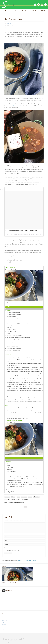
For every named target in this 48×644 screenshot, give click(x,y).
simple (13, 499)
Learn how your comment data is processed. (27, 560)
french (30, 497)
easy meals (24, 497)
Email (7, 541)
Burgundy (7, 497)
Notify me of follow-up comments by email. (14, 548)
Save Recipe (7, 307)
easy (19, 497)
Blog (3, 615)
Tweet (25, 505)
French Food (37, 497)
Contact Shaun (5, 617)
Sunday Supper (25, 499)
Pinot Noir (8, 499)
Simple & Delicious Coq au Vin (9, 582)
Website (7, 545)
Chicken (14, 497)
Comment (7, 524)
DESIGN (43, 11)
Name (7, 537)
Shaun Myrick (9, 23)
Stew (18, 499)
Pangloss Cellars (18, 106)
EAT (5, 11)
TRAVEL (24, 11)
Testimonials (4, 621)
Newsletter (4, 624)
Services (3, 619)
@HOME (34, 11)
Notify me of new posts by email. (12, 550)
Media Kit (4, 622)
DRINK (14, 11)
